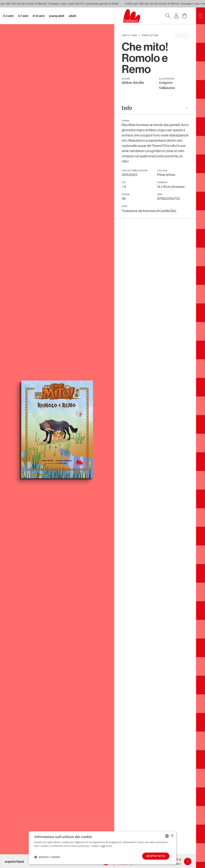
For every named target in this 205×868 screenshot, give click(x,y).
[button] (47, 857)
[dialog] (102, 848)
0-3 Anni (8, 16)
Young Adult (57, 16)
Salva (182, 36)
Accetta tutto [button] (156, 856)
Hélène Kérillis (133, 83)
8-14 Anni (39, 16)
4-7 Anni (23, 16)
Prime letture (150, 36)
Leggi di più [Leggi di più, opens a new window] (106, 846)
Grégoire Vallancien (167, 86)
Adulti (72, 16)
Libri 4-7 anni (129, 36)
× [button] (172, 836)
